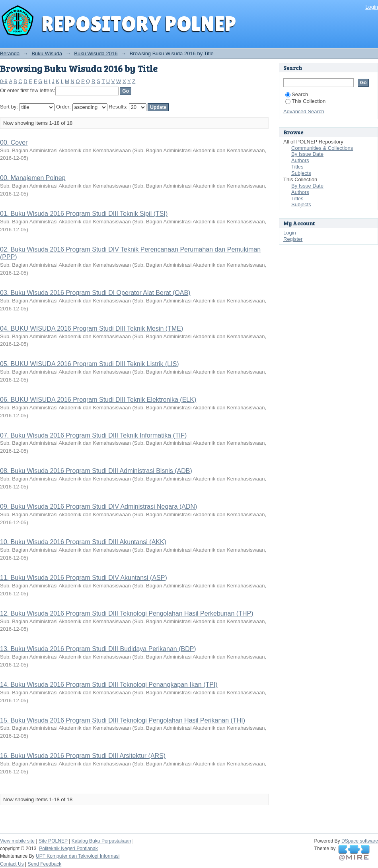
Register (293, 239)
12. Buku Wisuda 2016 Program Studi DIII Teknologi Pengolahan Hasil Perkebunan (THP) (127, 613)
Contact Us (12, 864)
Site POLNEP (53, 841)
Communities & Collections (322, 148)
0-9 (4, 81)
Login (372, 7)
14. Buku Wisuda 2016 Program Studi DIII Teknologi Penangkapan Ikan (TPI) (109, 685)
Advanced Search (304, 111)
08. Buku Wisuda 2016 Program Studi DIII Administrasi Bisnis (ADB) (96, 471)
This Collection (305, 101)
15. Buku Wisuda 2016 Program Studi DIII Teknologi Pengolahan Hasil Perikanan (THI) (123, 720)
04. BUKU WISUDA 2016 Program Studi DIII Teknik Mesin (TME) (92, 328)
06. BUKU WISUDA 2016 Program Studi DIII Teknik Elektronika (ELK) (98, 400)
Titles (297, 167)
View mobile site (17, 841)
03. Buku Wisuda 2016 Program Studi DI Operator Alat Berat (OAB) (95, 293)
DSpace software (360, 841)
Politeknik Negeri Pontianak (68, 849)
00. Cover (14, 142)
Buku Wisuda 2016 (96, 53)
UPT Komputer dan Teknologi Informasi (78, 856)
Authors (300, 160)
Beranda (10, 53)
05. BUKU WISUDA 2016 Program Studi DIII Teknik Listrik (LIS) (90, 364)
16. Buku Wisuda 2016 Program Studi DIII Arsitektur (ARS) (83, 756)
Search (297, 94)
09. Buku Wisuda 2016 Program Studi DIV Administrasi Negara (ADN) (98, 507)
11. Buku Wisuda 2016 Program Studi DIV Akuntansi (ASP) (84, 578)
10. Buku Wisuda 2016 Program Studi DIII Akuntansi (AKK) (83, 542)
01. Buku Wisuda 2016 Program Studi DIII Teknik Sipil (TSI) (84, 214)
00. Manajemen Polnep (33, 178)
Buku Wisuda (47, 53)
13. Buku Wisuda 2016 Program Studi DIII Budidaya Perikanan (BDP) (98, 649)
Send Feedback (45, 864)
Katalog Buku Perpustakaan (101, 841)
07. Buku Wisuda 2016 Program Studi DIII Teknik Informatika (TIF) (93, 435)
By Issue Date (307, 154)
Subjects (301, 173)
